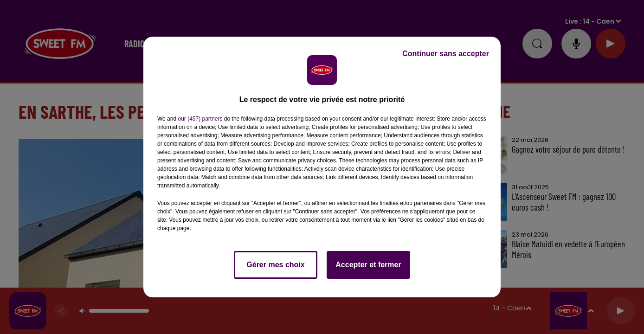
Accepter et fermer (368, 265)
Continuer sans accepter (446, 54)
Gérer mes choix (275, 265)
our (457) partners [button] (200, 119)
